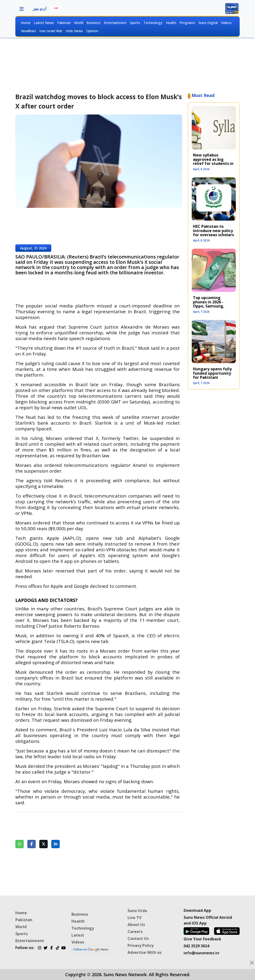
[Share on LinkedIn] (55, 844)
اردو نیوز (40, 8)
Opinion (92, 31)
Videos (226, 23)
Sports (135, 23)
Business (93, 23)
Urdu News (74, 31)
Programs (187, 23)
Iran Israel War (51, 31)
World (79, 23)
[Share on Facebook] (32, 844)
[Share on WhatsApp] (20, 844)
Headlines (28, 31)
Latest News (44, 23)
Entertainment (115, 23)
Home (26, 23)
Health (171, 23)
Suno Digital (208, 23)
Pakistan (64, 23)
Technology (153, 23)
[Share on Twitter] (43, 844)
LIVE (56, 8)
